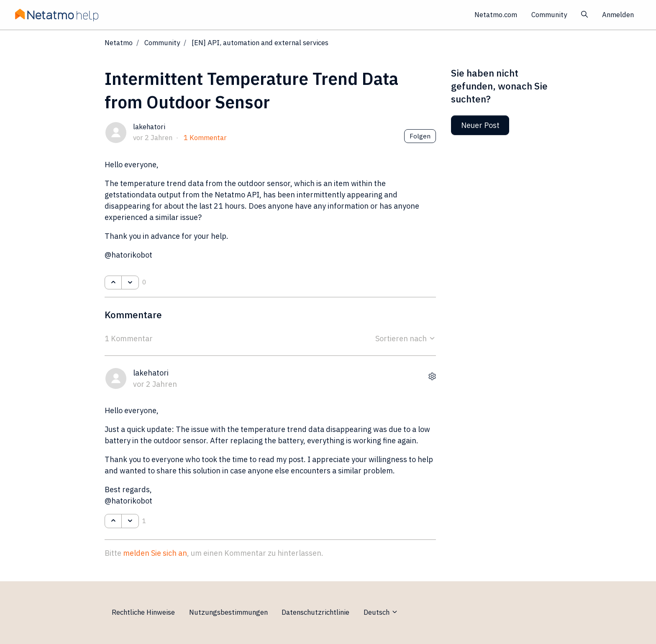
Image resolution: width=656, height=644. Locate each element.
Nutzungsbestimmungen (228, 612)
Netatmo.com (496, 15)
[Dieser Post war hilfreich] (113, 283)
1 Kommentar (205, 138)
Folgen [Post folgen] (420, 136)
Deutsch (381, 612)
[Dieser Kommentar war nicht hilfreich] (130, 521)
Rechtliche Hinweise (143, 612)
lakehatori (149, 127)
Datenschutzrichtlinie (315, 612)
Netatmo (119, 43)
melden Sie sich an (155, 553)
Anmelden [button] (618, 15)
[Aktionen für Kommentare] (432, 377)
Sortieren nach (406, 339)
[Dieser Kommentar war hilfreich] (113, 521)
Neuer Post (480, 125)
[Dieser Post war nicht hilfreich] (130, 283)
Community (549, 15)
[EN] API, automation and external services (260, 43)
